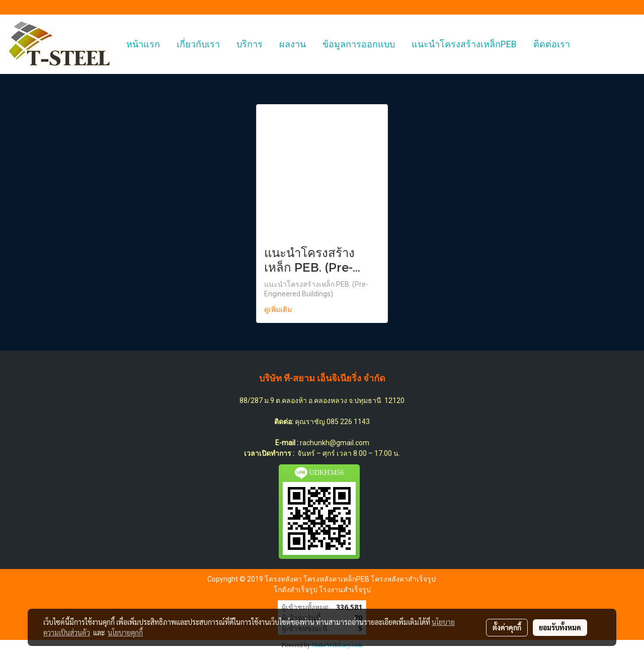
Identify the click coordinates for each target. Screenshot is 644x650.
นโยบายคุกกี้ (125, 632)
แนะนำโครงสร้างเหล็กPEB (464, 44)
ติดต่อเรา (552, 44)
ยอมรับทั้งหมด (560, 627)
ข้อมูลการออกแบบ (359, 44)
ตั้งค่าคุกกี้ (507, 627)
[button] (587, 44)
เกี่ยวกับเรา (198, 44)
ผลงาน (293, 44)
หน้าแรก (143, 44)
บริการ (250, 44)
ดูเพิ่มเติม (279, 310)
